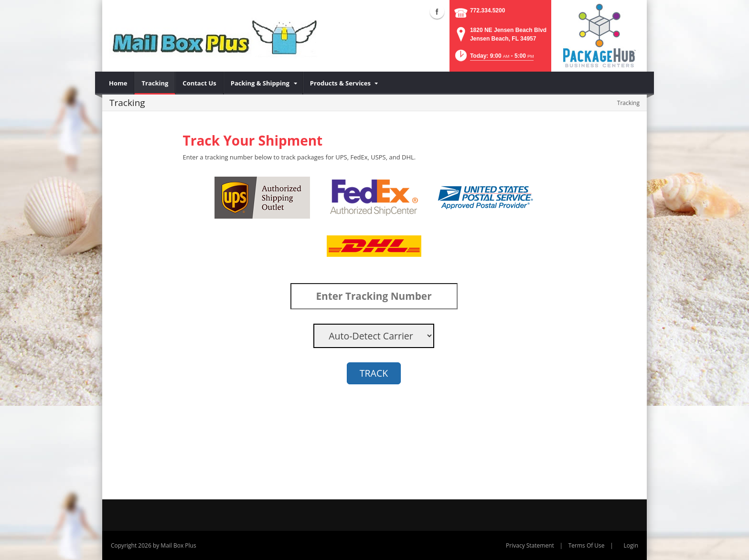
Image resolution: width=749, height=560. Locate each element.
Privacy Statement (530, 545)
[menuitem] (118, 83)
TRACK (374, 373)
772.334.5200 (487, 11)
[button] (494, 58)
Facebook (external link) (437, 11)
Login (631, 545)
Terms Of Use (587, 545)
